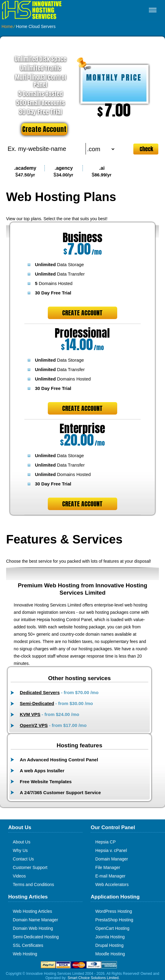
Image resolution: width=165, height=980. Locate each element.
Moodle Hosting (110, 954)
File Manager (108, 867)
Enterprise (82, 429)
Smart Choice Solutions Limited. (94, 978)
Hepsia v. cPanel (111, 850)
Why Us (20, 850)
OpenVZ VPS (34, 725)
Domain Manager (112, 859)
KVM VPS (30, 714)
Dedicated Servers (40, 692)
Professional (82, 333)
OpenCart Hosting (112, 928)
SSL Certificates (28, 945)
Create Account (44, 129)
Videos (19, 876)
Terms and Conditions (33, 884)
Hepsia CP (105, 842)
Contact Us (23, 859)
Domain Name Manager (35, 920)
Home (7, 26)
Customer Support (30, 867)
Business (82, 238)
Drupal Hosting (109, 945)
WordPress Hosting (114, 911)
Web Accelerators (112, 884)
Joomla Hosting (110, 937)
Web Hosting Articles (32, 911)
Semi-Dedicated (37, 703)
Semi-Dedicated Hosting (36, 937)
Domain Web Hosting (33, 928)
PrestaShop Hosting (114, 920)
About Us (22, 842)
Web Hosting (25, 954)
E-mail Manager (110, 876)
